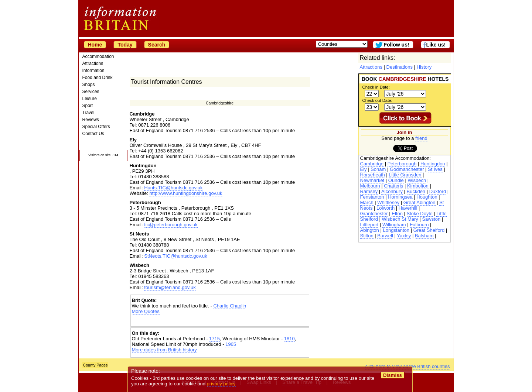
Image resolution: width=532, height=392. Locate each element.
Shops (89, 85)
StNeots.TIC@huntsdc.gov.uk (175, 256)
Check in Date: (376, 87)
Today (125, 45)
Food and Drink (98, 78)
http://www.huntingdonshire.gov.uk (186, 193)
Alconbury (392, 191)
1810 (289, 339)
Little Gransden (405, 175)
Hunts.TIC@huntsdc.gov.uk (173, 188)
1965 (231, 344)
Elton (397, 214)
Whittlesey (388, 202)
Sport (88, 106)
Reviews (91, 120)
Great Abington (420, 202)
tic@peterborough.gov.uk (171, 225)
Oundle (396, 180)
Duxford (438, 191)
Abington (370, 230)
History (424, 67)
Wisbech (417, 180)
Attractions (93, 63)
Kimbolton (418, 186)
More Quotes (146, 311)
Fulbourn (419, 225)
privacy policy (221, 384)
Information (93, 71)
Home (95, 45)
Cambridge (372, 164)
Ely (364, 169)
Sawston (431, 219)
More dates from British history (164, 350)
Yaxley (404, 236)
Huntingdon (433, 164)
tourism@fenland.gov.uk (170, 287)
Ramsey (369, 191)
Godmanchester (407, 169)
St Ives (435, 169)
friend (421, 138)
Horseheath (373, 175)
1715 (214, 339)
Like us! (436, 45)
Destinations (400, 67)
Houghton (427, 197)
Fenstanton (372, 197)
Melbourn (370, 186)
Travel (88, 113)
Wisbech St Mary (400, 219)
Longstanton (396, 230)
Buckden (416, 191)
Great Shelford (429, 230)
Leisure (90, 99)
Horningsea (400, 197)
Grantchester (374, 214)
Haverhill (408, 208)
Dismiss (393, 375)
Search (157, 45)
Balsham (424, 236)
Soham (378, 169)
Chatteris (393, 186)
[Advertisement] (220, 321)
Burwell (385, 236)
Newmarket (372, 180)
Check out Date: (377, 100)
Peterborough (402, 164)
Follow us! (396, 45)
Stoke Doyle (420, 214)
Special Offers (96, 127)
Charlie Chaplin (230, 306)
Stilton (367, 236)
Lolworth (386, 208)
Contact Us (93, 134)
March (367, 202)
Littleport (369, 225)
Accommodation (98, 56)
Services (91, 92)
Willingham (394, 225)
